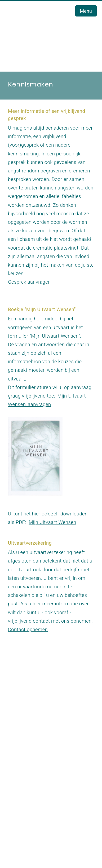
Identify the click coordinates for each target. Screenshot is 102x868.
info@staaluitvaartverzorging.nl (43, 704)
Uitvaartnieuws (29, 760)
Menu (86, 11)
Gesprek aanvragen (29, 282)
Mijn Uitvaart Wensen (52, 522)
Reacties (22, 804)
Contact (21, 769)
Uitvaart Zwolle (29, 735)
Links (18, 795)
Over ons (22, 752)
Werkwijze (24, 743)
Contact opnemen (28, 629)
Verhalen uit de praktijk (38, 813)
